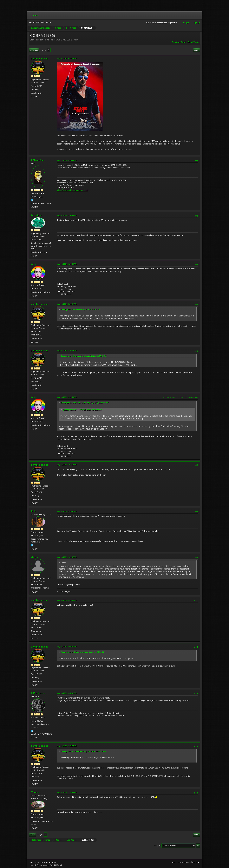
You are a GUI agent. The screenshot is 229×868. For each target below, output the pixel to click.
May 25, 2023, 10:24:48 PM (67, 160)
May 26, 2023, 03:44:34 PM (67, 746)
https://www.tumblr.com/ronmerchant (72, 190)
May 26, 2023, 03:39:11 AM (67, 304)
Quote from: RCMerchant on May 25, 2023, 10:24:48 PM (84, 356)
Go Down (34, 50)
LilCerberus (38, 693)
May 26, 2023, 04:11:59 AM (67, 397)
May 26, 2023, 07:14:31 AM (67, 511)
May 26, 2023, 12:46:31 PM (67, 693)
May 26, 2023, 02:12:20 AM (67, 264)
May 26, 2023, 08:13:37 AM (67, 557)
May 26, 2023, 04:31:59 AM (67, 465)
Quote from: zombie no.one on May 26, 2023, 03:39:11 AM (85, 403)
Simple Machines (50, 862)
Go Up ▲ (196, 862)
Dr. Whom (37, 215)
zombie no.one (40, 59)
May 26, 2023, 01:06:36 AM (67, 215)
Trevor (35, 792)
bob (33, 511)
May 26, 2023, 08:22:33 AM (67, 647)
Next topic (193, 42)
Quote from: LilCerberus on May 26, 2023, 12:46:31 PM (83, 751)
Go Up (32, 835)
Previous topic (179, 42)
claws (34, 557)
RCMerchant (38, 160)
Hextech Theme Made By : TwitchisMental (46, 865)
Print (197, 50)
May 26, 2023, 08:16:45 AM (67, 600)
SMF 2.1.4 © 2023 (36, 862)
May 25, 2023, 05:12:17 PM (67, 59)
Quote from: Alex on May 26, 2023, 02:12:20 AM (81, 310)
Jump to (157, 845)
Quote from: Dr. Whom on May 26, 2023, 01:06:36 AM (83, 652)
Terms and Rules (184, 862)
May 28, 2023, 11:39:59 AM (67, 792)
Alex (34, 264)
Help (174, 862)
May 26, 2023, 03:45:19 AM (67, 350)
